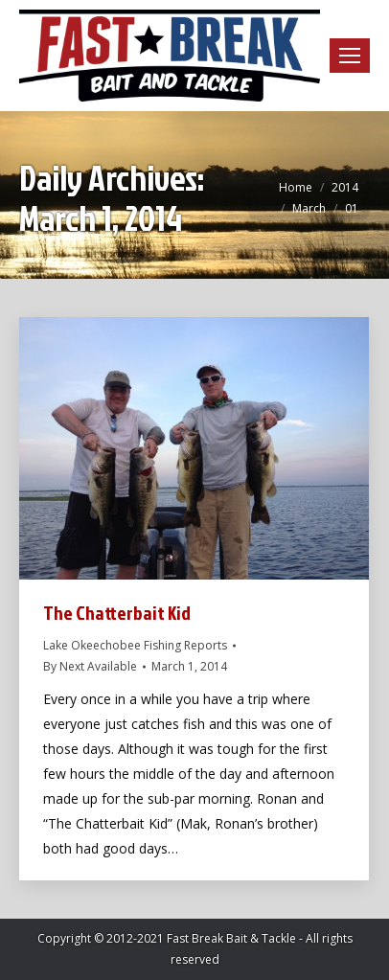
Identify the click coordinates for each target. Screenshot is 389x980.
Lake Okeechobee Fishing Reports (135, 645)
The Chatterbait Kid (117, 612)
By (90, 666)
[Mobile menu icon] (350, 56)
